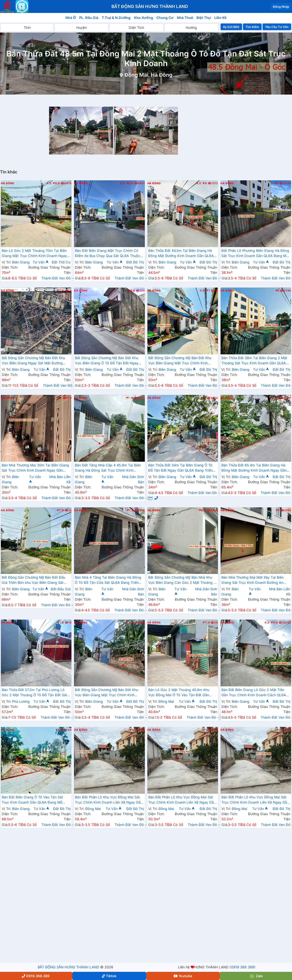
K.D (49, 183)
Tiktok (109, 976)
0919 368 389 (243, 967)
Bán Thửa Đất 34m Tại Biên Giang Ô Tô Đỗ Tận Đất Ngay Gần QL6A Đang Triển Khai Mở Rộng (181, 468)
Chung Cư (165, 18)
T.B (130, 510)
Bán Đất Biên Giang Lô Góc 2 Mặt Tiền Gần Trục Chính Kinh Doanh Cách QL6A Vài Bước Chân (254, 693)
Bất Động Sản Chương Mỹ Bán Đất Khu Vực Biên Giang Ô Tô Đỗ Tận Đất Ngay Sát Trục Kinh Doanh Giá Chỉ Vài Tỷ (107, 361)
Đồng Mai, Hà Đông (149, 75)
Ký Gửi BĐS (231, 27)
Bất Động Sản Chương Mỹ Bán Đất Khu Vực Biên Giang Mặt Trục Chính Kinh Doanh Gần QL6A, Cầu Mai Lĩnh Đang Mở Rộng (108, 693)
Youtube (183, 976)
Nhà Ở (71, 18)
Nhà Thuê (185, 18)
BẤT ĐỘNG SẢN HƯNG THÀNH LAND (68, 967)
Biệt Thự (204, 18)
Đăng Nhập (281, 7)
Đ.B (56, 183)
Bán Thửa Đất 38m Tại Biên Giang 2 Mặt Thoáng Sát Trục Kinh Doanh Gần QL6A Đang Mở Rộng (254, 361)
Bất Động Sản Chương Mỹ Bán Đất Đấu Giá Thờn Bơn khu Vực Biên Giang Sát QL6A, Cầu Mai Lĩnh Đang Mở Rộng (33, 580)
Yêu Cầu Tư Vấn (277, 27)
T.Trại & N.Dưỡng (116, 18)
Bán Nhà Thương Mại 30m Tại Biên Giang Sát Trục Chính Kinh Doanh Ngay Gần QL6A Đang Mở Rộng (35, 468)
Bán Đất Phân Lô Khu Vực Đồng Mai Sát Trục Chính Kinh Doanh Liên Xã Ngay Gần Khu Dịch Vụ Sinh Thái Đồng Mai (109, 800)
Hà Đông (8, 183)
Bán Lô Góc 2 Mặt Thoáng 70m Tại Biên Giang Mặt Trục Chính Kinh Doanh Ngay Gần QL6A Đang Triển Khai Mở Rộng (34, 254)
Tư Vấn (41, 262)
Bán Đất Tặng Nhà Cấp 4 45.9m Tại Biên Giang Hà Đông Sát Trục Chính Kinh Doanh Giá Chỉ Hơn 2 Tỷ (108, 468)
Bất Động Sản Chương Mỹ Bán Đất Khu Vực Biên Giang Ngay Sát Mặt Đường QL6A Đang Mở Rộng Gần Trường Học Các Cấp (33, 361)
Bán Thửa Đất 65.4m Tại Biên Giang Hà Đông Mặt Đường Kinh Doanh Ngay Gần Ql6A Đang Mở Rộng (254, 468)
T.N (60, 291)
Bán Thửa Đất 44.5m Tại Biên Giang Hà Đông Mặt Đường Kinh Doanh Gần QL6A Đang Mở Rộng (181, 254)
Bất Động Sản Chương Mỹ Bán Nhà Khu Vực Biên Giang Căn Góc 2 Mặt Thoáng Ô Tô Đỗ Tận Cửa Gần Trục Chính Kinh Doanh (182, 580)
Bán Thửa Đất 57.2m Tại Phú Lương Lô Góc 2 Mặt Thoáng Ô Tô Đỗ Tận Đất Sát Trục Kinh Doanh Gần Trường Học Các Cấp (34, 693)
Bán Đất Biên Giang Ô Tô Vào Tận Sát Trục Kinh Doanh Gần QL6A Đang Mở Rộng (32, 800)
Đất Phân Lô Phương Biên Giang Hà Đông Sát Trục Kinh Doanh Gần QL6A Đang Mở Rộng (255, 254)
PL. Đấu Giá (89, 18)
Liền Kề (220, 18)
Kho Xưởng (144, 18)
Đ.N (202, 510)
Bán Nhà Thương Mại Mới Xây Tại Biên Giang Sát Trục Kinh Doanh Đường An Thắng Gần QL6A (253, 580)
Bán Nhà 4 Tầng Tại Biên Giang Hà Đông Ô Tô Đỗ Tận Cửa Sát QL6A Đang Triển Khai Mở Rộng (108, 580)
